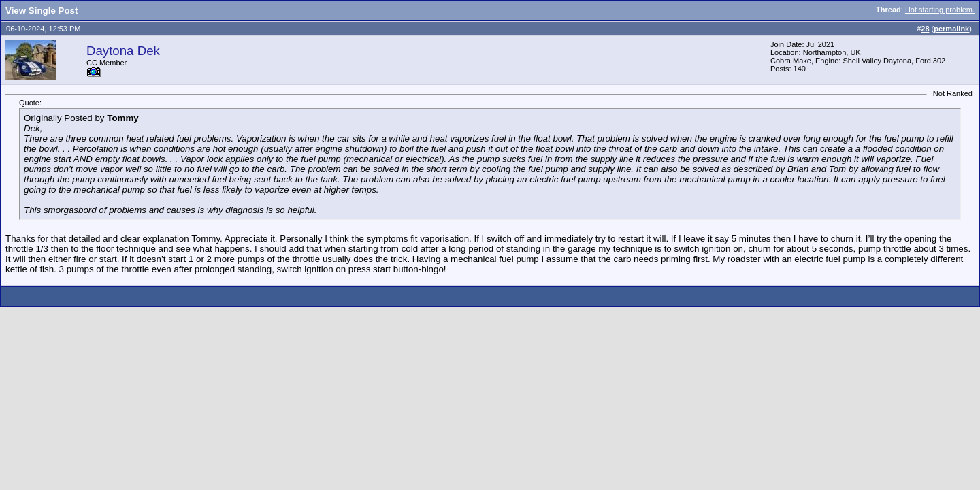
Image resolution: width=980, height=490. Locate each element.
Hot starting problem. (940, 10)
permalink (951, 29)
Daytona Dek (123, 51)
